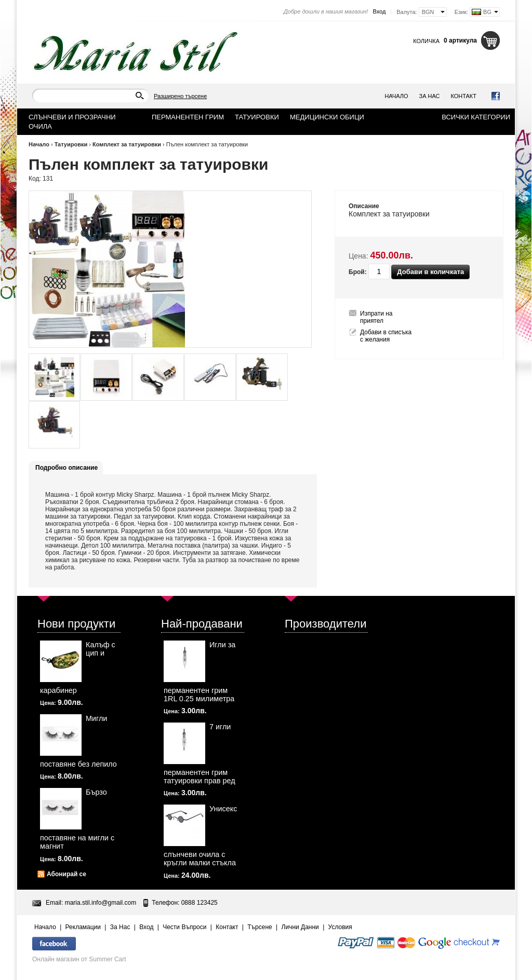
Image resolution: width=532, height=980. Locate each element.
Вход (379, 11)
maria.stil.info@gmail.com (101, 903)
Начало (397, 96)
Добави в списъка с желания (386, 336)
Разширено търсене (180, 96)
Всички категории (476, 117)
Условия (340, 927)
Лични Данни (300, 927)
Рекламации (83, 927)
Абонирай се (66, 874)
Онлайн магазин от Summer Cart (79, 959)
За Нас (430, 96)
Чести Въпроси (184, 927)
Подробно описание (66, 468)
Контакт (463, 96)
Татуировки (71, 144)
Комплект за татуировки (127, 144)
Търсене (260, 927)
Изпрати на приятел (376, 317)
